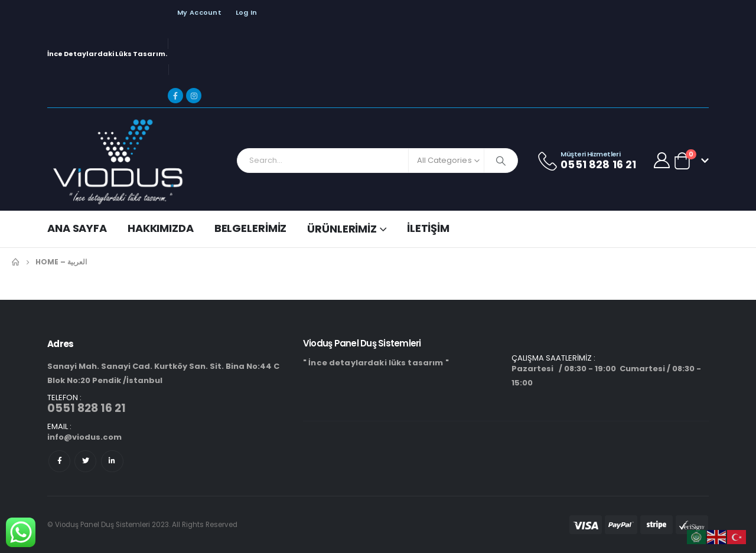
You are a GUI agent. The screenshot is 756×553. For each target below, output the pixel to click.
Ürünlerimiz (342, 229)
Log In (247, 12)
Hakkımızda (161, 228)
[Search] (501, 161)
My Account (199, 12)
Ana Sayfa (77, 228)
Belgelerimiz (251, 228)
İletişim (428, 228)
